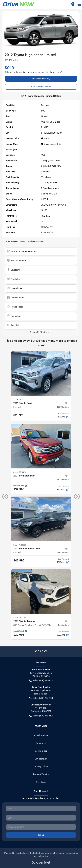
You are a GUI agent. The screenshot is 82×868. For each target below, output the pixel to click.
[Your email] (41, 827)
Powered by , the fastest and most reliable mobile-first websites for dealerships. (41, 857)
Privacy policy (41, 766)
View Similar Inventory (41, 87)
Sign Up (41, 835)
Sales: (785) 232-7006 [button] (41, 698)
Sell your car (41, 751)
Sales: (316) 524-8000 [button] (41, 681)
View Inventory (41, 735)
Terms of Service (41, 774)
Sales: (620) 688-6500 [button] (41, 716)
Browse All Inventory (41, 79)
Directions (41, 782)
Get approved (41, 759)
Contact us (41, 743)
